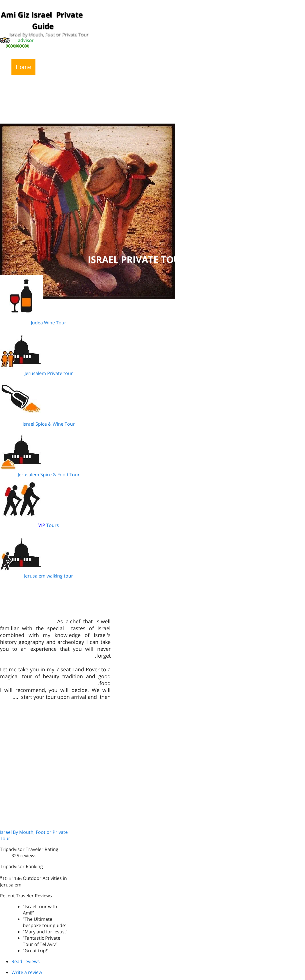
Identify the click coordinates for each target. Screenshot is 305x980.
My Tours (101, 67)
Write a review (27, 972)
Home (23, 67)
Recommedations (185, 67)
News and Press (60, 67)
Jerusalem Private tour (49, 373)
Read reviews (26, 961)
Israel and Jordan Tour (178, 83)
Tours (52, 525)
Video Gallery (276, 67)
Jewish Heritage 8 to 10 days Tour (98, 83)
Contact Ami (31, 83)
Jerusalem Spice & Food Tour (49, 475)
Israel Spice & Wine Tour (49, 424)
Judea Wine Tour (49, 323)
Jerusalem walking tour (49, 576)
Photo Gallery (233, 67)
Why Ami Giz (137, 67)
